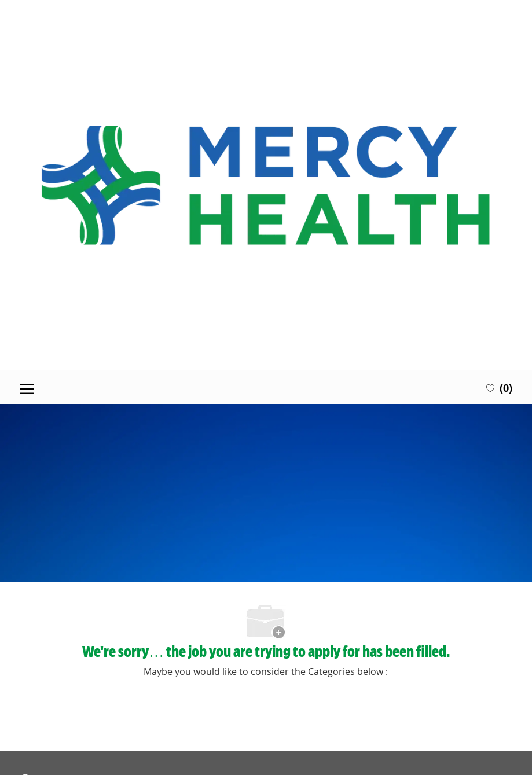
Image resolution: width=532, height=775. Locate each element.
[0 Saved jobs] (499, 387)
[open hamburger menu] (27, 387)
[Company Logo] (266, 185)
